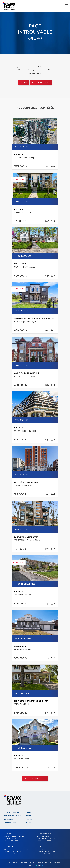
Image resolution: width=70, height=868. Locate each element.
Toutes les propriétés (35, 778)
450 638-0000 (45, 841)
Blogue (29, 823)
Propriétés (8, 809)
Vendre (29, 813)
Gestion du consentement (53, 863)
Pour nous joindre (41, 83)
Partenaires (8, 819)
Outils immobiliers (33, 809)
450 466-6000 (13, 841)
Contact (51, 809)
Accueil (24, 83)
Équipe (28, 816)
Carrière (29, 819)
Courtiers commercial (12, 813)
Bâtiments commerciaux (13, 816)
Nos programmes (10, 823)
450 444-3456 (12, 854)
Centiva (39, 866)
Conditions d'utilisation (36, 863)
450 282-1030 (45, 854)
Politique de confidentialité (18, 863)
